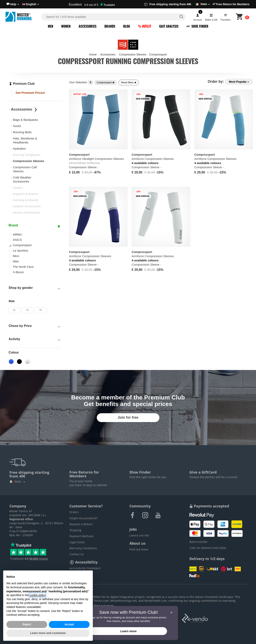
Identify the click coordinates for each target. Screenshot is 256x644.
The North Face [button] (21, 267)
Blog (127, 26)
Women (66, 26)
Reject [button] (27, 624)
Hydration (19, 149)
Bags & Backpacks (25, 120)
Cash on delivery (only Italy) (208, 548)
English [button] (31, 4)
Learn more (129, 631)
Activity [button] (14, 339)
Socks (17, 126)
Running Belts (22, 132)
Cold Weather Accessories (22, 179)
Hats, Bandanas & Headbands (25, 140)
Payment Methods (81, 536)
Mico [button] (14, 256)
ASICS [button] (15, 240)
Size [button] (12, 301)
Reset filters (129, 83)
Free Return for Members (231, 4)
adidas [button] (15, 234)
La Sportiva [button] (18, 250)
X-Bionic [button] (16, 272)
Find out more (139, 549)
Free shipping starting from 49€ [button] (177, 4)
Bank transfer (198, 542)
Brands (110, 26)
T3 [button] (27, 310)
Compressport (105, 83)
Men (50, 26)
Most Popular (239, 82)
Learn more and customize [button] (48, 633)
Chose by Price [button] (20, 326)
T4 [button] (41, 310)
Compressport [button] (20, 245)
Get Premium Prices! (28, 93)
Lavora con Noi (139, 535)
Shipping (75, 530)
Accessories (87, 26)
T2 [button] (14, 310)
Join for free (128, 417)
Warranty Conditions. (84, 548)
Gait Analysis (169, 26)
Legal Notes (77, 542)
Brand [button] (13, 225)
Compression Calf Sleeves (25, 169)
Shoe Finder (197, 26)
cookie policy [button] (37, 595)
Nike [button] (14, 261)
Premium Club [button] (22, 84)
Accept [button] (69, 624)
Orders (74, 512)
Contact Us (77, 554)
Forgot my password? (83, 518)
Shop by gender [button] (21, 288)
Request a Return (81, 524)
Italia (17, 481)
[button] (13, 4)
